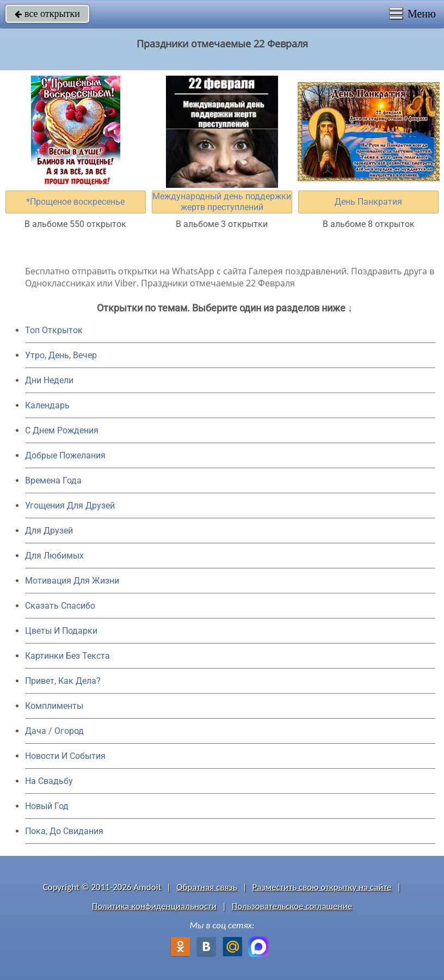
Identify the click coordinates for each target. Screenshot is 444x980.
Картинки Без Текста (67, 656)
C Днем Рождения (62, 430)
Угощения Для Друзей (70, 506)
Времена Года (53, 480)
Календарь (47, 405)
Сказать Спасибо (60, 606)
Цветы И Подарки (61, 631)
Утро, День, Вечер (61, 355)
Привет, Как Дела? (63, 681)
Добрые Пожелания (65, 455)
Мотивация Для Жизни (72, 581)
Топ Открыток (54, 330)
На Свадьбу (49, 781)
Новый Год (47, 806)
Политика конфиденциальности (154, 906)
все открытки (47, 14)
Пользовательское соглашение (292, 906)
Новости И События (65, 756)
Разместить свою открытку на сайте (322, 887)
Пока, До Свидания (64, 831)
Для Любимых (54, 556)
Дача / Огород (54, 731)
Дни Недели (49, 380)
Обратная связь (207, 887)
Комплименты (54, 706)
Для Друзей (49, 531)
